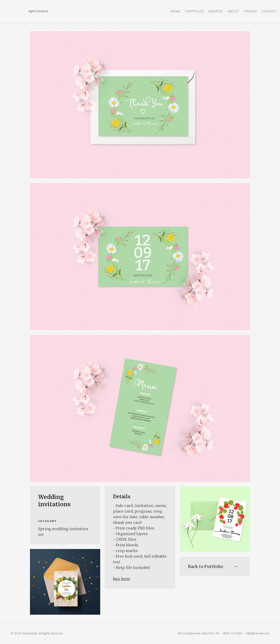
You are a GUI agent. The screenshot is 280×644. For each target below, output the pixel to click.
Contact (269, 11)
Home (175, 11)
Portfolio (194, 11)
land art (18, 11)
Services (216, 11)
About (233, 11)
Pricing (250, 11)
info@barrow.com (258, 633)
